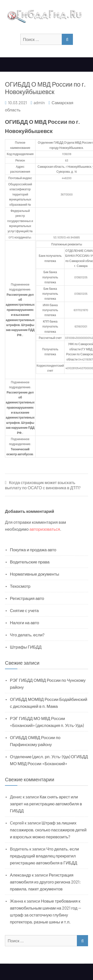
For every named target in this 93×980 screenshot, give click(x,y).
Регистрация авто (27, 598)
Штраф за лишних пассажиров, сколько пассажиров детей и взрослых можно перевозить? (48, 830)
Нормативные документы (35, 574)
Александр (20, 875)
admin (39, 102)
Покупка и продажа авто (33, 550)
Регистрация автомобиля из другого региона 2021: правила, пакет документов (45, 882)
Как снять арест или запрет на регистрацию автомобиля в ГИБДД (46, 804)
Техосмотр (20, 586)
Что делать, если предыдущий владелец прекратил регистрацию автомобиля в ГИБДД (44, 856)
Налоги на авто (25, 622)
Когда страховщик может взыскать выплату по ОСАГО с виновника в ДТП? (43, 485)
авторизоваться (45, 529)
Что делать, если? (27, 635)
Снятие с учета (24, 610)
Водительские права (30, 562)
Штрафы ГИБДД (26, 647)
